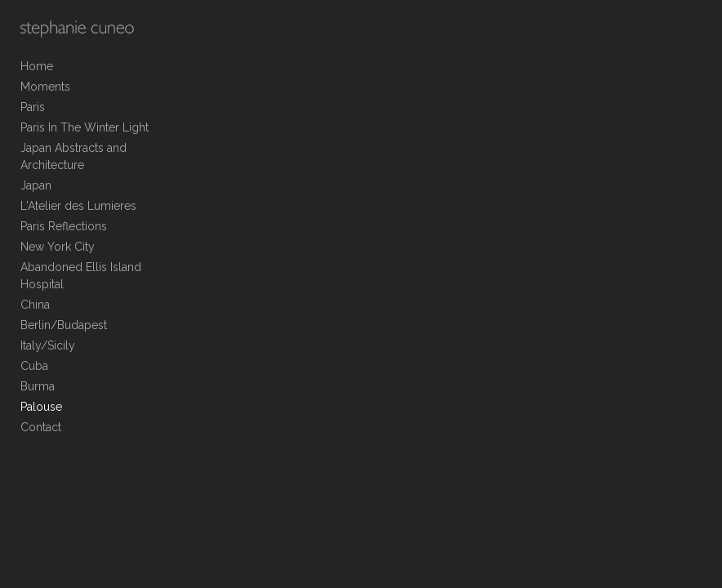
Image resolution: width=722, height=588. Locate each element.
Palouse (41, 407)
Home (37, 66)
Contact (41, 427)
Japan (36, 185)
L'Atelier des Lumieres (78, 206)
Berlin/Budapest (64, 325)
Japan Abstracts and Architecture (74, 156)
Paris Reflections (64, 226)
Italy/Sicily (48, 345)
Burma (38, 386)
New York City (58, 247)
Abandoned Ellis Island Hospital (81, 276)
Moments (45, 87)
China (35, 305)
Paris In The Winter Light (85, 127)
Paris (33, 107)
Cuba (34, 366)
